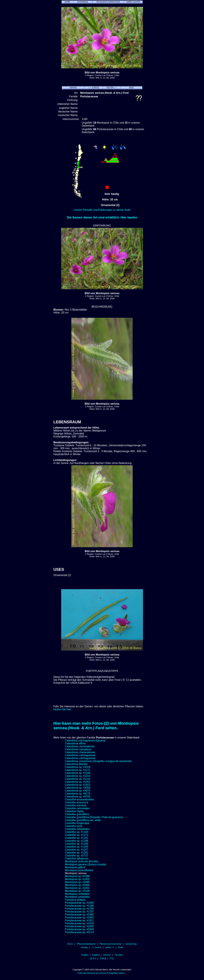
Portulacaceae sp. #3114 (79, 932)
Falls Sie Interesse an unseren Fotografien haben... (102, 973)
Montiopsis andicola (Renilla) (82, 861)
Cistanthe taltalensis (77, 858)
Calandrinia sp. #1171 (78, 770)
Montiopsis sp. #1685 (77, 882)
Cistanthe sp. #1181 (77, 838)
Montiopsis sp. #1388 (77, 876)
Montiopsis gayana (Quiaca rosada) (86, 864)
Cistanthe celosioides (77, 808)
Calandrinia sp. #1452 (78, 782)
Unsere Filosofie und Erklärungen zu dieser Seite (102, 210)
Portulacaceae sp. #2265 (79, 926)
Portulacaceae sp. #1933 (79, 923)
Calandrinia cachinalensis (80, 746)
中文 (112, 958)
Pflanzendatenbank (86, 944)
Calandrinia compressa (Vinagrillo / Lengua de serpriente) (98, 761)
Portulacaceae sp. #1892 (79, 915)
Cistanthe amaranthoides (80, 799)
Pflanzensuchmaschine (110, 944)
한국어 (93, 958)
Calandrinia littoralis (76, 764)
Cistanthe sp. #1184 (77, 832)
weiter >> (110, 947)
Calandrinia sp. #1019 (78, 767)
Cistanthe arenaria (76, 805)
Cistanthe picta (74, 826)
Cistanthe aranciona (77, 802)
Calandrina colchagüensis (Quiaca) (85, 740)
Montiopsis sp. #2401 (77, 888)
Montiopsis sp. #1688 (77, 885)
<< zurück (96, 947)
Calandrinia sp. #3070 (78, 791)
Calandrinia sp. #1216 (78, 779)
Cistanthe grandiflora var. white (83, 820)
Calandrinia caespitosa (78, 749)
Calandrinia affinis (75, 743)
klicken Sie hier (62, 709)
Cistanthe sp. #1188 (77, 841)
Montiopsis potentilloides (79, 870)
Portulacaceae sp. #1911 (79, 920)
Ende (121, 947)
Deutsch (107, 955)
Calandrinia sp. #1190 (78, 773)
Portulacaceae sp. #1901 (79, 917)
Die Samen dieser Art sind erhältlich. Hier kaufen (102, 217)
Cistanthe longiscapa (77, 823)
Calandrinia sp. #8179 (78, 794)
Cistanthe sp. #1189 (77, 844)
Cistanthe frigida (74, 811)
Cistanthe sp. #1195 (77, 847)
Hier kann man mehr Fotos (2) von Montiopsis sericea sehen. (96, 726)
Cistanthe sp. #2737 (77, 856)
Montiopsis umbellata (77, 894)
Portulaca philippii (75, 900)
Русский (118, 955)
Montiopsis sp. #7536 (77, 891)
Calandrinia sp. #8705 (78, 797)
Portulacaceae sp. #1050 (79, 903)
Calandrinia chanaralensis (80, 752)
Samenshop (131, 944)
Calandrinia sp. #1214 (78, 776)
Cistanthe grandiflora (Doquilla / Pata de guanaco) (94, 817)
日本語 (103, 958)
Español (96, 955)
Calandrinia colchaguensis (80, 755)
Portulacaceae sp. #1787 (79, 912)
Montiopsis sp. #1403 (77, 879)
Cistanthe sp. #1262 (77, 853)
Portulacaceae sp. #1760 (79, 909)
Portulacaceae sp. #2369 (79, 929)
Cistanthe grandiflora (77, 814)
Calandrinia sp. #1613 (78, 785)
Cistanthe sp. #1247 (77, 850)
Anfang (84, 947)
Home (70, 944)
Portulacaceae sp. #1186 (79, 906)
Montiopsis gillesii (75, 867)
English (85, 955)
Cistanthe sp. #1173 (77, 835)
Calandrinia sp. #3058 (78, 788)
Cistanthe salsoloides (77, 829)
